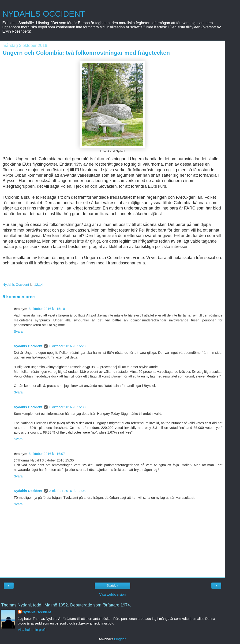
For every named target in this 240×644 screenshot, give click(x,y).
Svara (18, 332)
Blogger (120, 639)
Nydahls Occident (28, 346)
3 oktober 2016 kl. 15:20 (67, 346)
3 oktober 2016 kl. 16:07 (47, 454)
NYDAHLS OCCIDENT (44, 14)
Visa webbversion (113, 594)
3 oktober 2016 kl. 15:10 (47, 309)
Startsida (112, 586)
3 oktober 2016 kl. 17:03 (67, 491)
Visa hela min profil (32, 630)
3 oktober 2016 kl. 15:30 (67, 407)
